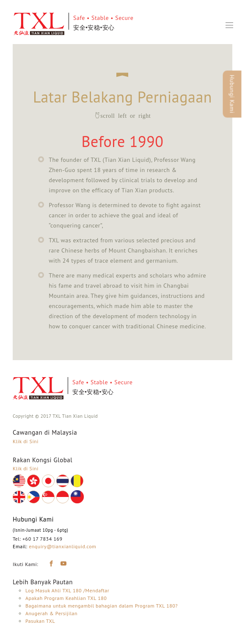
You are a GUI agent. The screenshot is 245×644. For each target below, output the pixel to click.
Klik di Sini (26, 441)
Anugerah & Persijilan (51, 613)
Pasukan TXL (40, 621)
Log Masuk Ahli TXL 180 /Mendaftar (67, 590)
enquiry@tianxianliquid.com (62, 546)
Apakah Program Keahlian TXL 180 (66, 598)
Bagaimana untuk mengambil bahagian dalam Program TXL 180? (102, 606)
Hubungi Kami (232, 94)
